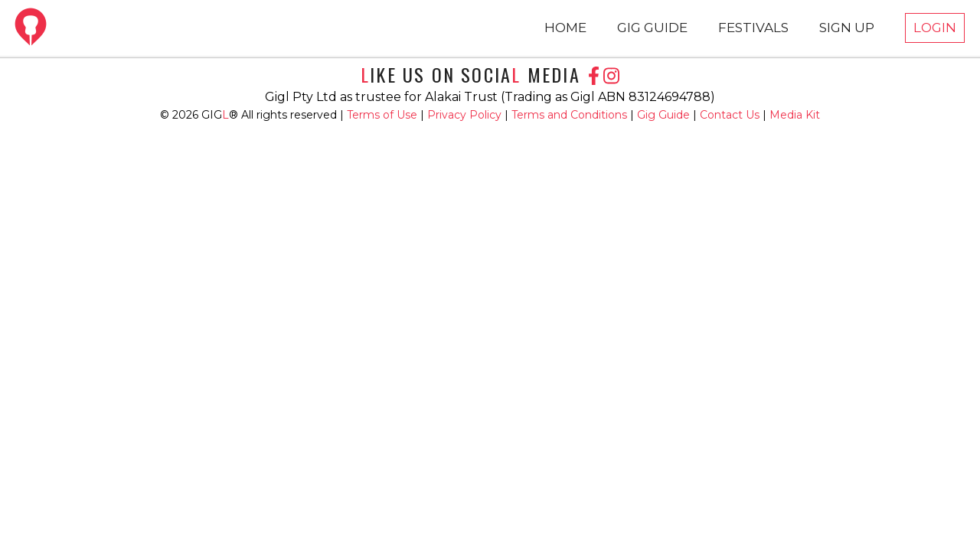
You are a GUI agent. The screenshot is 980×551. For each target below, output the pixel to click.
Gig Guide (663, 115)
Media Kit (795, 115)
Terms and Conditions (571, 115)
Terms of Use (384, 115)
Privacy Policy (466, 115)
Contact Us (730, 115)
